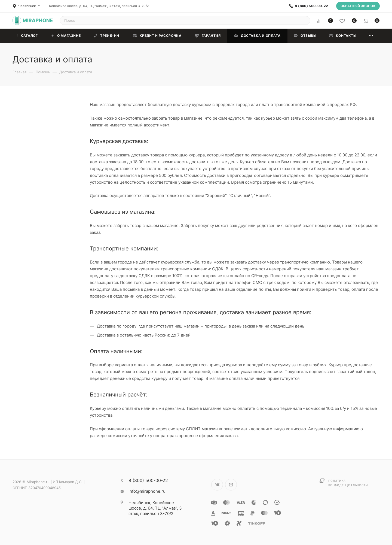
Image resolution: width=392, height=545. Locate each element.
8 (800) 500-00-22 (311, 6)
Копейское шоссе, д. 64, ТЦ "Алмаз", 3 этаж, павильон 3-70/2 (99, 6)
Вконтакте (217, 485)
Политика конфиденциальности (348, 483)
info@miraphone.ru (147, 491)
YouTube (231, 485)
